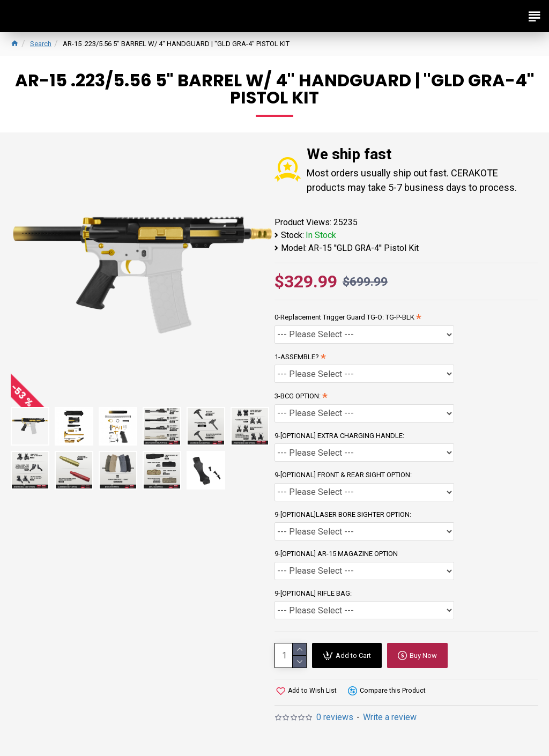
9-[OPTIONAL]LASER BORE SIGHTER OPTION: (343, 514)
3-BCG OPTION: (298, 396)
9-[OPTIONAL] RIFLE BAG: (313, 593)
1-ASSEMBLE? (297, 357)
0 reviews (335, 717)
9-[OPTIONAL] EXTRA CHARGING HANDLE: (339, 436)
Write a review (390, 717)
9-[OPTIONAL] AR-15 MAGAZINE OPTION (336, 554)
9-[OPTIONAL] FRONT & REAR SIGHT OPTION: (343, 475)
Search (41, 44)
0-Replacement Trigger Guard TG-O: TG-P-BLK (344, 317)
